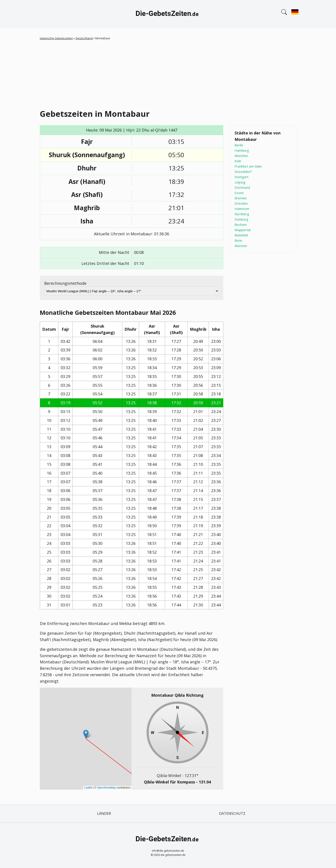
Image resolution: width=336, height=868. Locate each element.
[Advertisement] (168, 74)
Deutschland (84, 38)
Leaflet (88, 788)
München (241, 156)
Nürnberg (242, 214)
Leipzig (240, 182)
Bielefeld (241, 235)
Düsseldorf (243, 172)
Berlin (239, 145)
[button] (86, 734)
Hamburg (242, 150)
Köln (238, 161)
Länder (104, 813)
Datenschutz (232, 813)
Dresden (241, 203)
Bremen (241, 198)
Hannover (242, 209)
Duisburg (241, 219)
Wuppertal (242, 230)
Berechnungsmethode (65, 283)
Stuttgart (241, 177)
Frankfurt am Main (248, 166)
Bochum (241, 225)
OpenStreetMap (106, 788)
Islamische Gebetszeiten (56, 38)
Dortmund (242, 187)
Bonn (238, 240)
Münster (241, 246)
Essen (239, 193)
